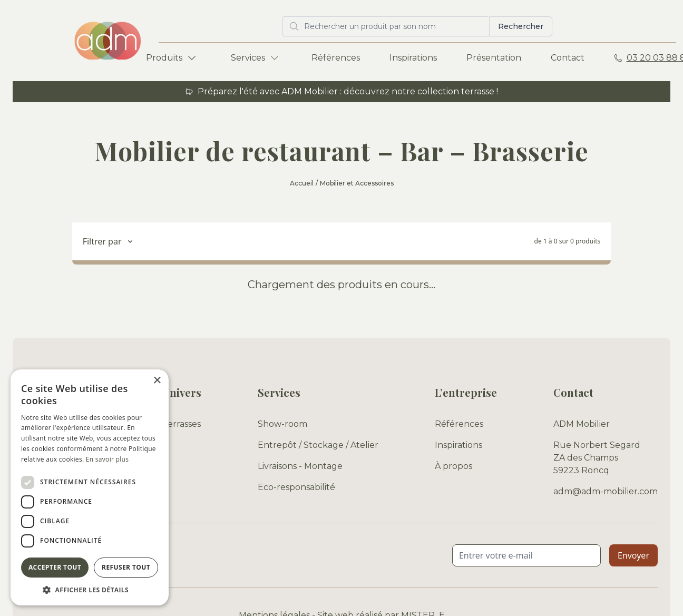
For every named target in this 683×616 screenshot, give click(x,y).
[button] (90, 590)
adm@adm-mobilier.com (606, 491)
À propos (453, 466)
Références (336, 58)
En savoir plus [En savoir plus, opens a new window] (107, 459)
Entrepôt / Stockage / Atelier (318, 445)
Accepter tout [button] (55, 567)
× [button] (157, 381)
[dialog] (90, 487)
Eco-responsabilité (296, 487)
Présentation (494, 58)
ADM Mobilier (582, 424)
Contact (568, 58)
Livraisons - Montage (300, 466)
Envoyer (633, 555)
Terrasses (182, 424)
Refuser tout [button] (126, 567)
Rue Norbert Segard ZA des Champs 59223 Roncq (597, 458)
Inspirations (413, 58)
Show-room (282, 424)
